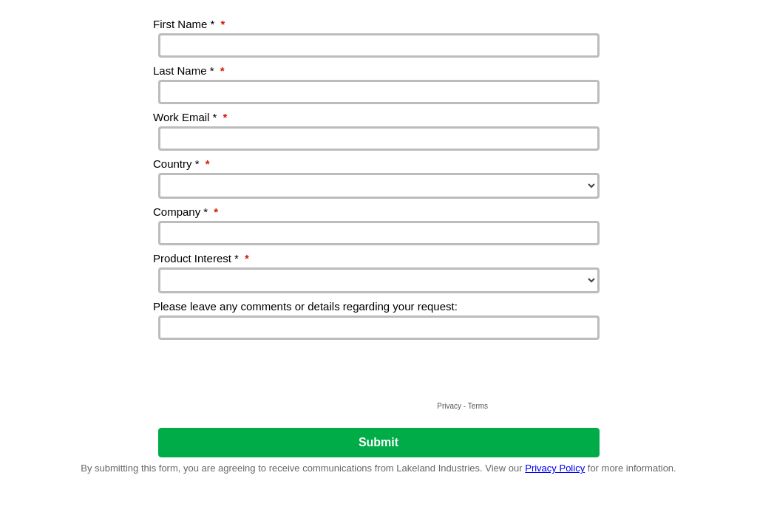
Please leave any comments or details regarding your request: (305, 306)
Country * (181, 164)
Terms (478, 406)
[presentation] (378, 369)
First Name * (189, 24)
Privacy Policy (555, 468)
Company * (186, 212)
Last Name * (189, 71)
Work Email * (190, 117)
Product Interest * (201, 258)
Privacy (449, 406)
